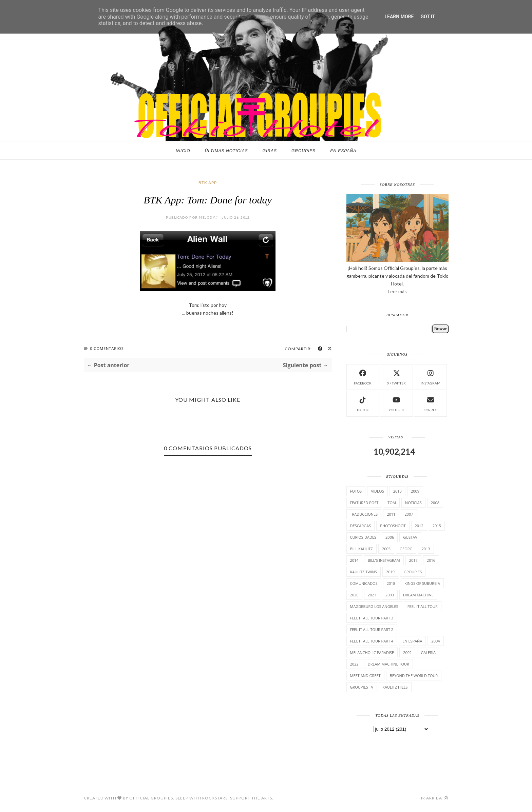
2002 (407, 652)
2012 (419, 526)
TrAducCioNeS (364, 514)
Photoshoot (393, 526)
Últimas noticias (226, 151)
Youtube (397, 403)
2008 (435, 503)
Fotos (356, 491)
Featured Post (364, 503)
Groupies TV (362, 687)
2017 (413, 560)
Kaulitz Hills (395, 687)
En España (343, 151)
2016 (431, 560)
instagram (431, 377)
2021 (372, 595)
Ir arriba (435, 798)
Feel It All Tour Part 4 (372, 641)
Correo (431, 403)
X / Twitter (396, 377)
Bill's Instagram (384, 560)
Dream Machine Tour (388, 664)
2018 (391, 583)
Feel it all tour (423, 606)
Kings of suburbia (422, 583)
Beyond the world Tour (414, 676)
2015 (437, 526)
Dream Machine (418, 595)
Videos (377, 491)
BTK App (208, 183)
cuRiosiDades (363, 537)
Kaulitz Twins (364, 572)
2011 (391, 514)
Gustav (410, 537)
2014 (354, 560)
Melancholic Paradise (372, 652)
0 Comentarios (107, 348)
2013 (426, 549)
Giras (270, 151)
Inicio (183, 151)
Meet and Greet (365, 676)
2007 (409, 514)
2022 (354, 664)
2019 (390, 572)
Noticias (413, 503)
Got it (428, 17)
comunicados (364, 583)
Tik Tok (363, 403)
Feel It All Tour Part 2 (372, 629)
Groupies (303, 151)
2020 (354, 595)
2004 (435, 641)
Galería (428, 652)
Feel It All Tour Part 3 (372, 618)
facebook (363, 377)
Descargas (361, 526)
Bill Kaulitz (362, 549)
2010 (397, 491)
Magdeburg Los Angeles (374, 606)
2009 (415, 491)
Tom (392, 503)
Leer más (397, 291)
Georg (406, 549)
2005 (386, 549)
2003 (390, 595)
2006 (390, 537)
